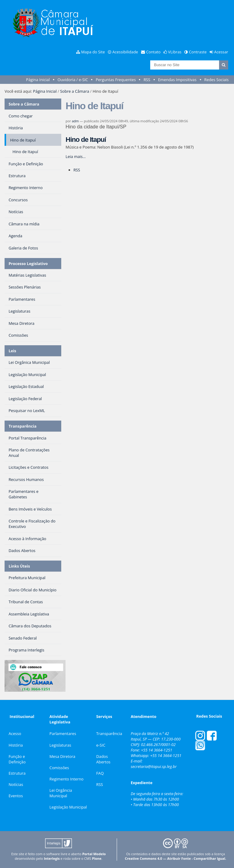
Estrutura (17, 773)
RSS (147, 80)
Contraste (198, 52)
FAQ (100, 773)
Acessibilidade (125, 52)
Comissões (59, 768)
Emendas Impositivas (177, 80)
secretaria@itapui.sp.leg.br (154, 766)
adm (75, 121)
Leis (12, 351)
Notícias (16, 784)
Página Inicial (38, 80)
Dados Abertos (103, 759)
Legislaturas (60, 745)
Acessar (221, 52)
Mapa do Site (93, 52)
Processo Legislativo (28, 264)
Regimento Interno (66, 779)
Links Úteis (19, 566)
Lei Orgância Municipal (61, 793)
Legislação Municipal (68, 807)
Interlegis (52, 858)
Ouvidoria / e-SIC (73, 80)
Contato (154, 52)
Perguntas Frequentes (116, 80)
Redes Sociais (216, 80)
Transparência (23, 426)
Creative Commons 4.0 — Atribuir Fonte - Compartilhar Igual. (176, 858)
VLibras (175, 52)
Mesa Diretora (62, 756)
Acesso (15, 733)
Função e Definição (17, 759)
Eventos (16, 796)
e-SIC (101, 745)
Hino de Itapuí (86, 140)
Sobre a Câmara (74, 91)
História (16, 745)
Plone (97, 858)
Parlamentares (63, 733)
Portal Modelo (94, 854)
